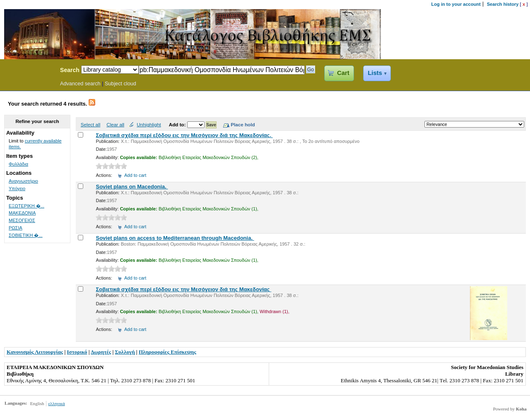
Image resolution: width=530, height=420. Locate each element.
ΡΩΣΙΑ (16, 228)
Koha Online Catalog (28, 71)
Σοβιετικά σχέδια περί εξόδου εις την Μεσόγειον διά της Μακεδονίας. (184, 135)
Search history (503, 4)
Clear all (115, 124)
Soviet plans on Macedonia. (132, 187)
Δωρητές (101, 352)
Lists (375, 73)
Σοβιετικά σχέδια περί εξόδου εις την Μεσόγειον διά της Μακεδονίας (183, 289)
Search (70, 70)
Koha (521, 409)
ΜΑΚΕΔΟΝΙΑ (22, 213)
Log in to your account (456, 4)
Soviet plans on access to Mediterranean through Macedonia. (175, 238)
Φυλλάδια (18, 164)
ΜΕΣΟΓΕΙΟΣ (22, 220)
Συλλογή (125, 352)
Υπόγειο (17, 188)
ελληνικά (56, 403)
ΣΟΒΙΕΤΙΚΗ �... (26, 235)
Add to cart (135, 175)
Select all (90, 124)
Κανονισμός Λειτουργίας (35, 352)
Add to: (178, 124)
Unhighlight (149, 124)
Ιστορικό (77, 352)
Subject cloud (120, 84)
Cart (343, 73)
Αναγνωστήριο (23, 181)
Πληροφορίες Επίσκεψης (167, 352)
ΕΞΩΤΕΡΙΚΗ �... (26, 206)
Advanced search (80, 84)
